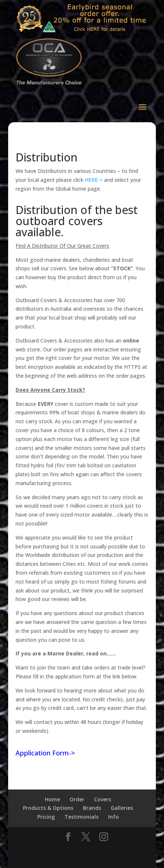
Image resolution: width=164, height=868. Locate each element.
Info (113, 817)
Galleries (122, 808)
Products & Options (48, 808)
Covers (103, 799)
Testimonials (81, 817)
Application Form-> (45, 753)
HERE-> (94, 180)
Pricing (46, 817)
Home (52, 799)
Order (77, 799)
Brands (92, 808)
